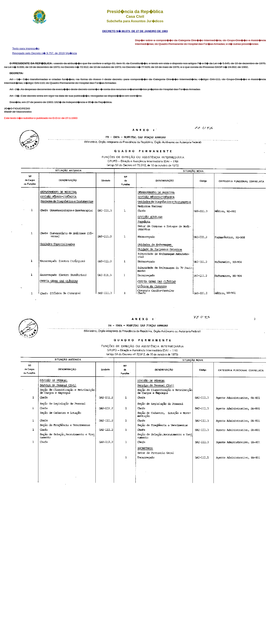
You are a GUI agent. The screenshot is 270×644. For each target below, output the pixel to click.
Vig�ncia (71, 53)
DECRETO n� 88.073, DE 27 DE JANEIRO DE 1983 (135, 31)
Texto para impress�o (26, 48)
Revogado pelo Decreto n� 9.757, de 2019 (39, 53)
